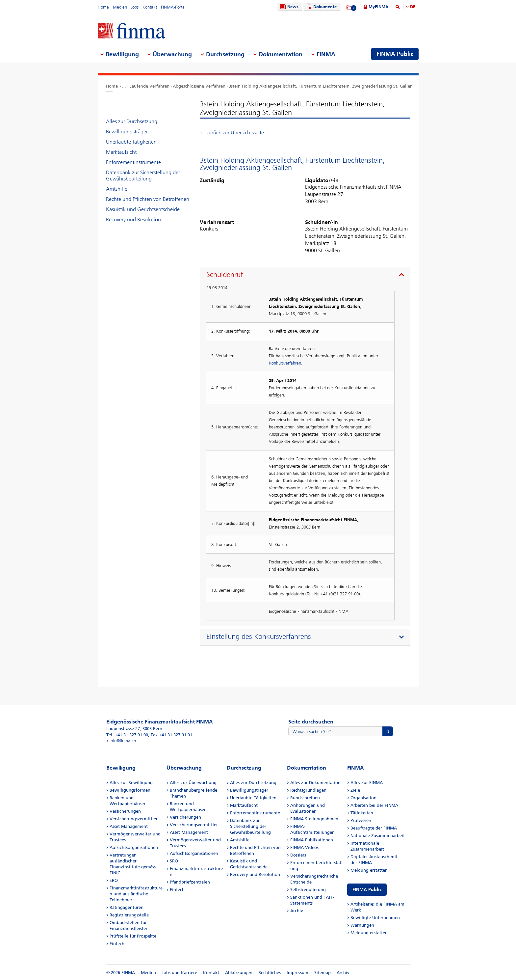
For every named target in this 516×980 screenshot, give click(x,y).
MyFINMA (378, 7)
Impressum (297, 973)
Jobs (135, 7)
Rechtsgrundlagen (308, 790)
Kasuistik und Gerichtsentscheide (143, 209)
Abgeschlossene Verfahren (199, 86)
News (289, 7)
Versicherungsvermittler (134, 819)
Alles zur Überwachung (193, 783)
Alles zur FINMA (367, 783)
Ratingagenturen (127, 907)
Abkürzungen (239, 973)
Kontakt (150, 7)
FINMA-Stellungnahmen (314, 819)
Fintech (117, 944)
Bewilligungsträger (127, 132)
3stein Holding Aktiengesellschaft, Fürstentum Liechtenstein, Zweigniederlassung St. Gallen (321, 86)
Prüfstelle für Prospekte (133, 936)
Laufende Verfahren (149, 86)
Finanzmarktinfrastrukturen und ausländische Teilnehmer (136, 894)
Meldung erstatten (369, 870)
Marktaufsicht (121, 152)
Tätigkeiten (362, 813)
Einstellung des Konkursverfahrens (259, 637)
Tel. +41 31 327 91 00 (127, 735)
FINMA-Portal (173, 7)
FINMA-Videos (304, 847)
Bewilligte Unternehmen (375, 918)
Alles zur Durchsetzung (132, 121)
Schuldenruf (225, 275)
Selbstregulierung (308, 890)
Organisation (363, 798)
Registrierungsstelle (129, 915)
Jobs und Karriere (180, 973)
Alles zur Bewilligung (131, 783)
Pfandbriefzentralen (190, 882)
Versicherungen (125, 811)
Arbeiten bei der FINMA (374, 805)
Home (103, 7)
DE (413, 7)
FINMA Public (367, 890)
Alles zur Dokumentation (315, 783)
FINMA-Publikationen (312, 840)
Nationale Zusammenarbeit (378, 836)
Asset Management (129, 826)
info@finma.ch (123, 741)
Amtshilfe (117, 189)
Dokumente (321, 7)
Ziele (355, 790)
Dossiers (298, 855)
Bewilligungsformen (130, 790)
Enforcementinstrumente (133, 162)
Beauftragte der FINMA (374, 828)
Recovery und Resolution (133, 219)
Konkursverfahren (285, 363)
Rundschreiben (305, 798)
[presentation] (307, 276)
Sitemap (322, 973)
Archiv (297, 911)
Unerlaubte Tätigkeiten (131, 142)
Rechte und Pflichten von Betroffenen (148, 199)
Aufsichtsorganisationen (134, 847)
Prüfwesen (361, 820)
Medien (120, 7)
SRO (114, 880)
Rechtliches (270, 973)
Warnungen (362, 925)
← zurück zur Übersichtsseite (232, 133)
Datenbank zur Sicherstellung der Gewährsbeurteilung (143, 176)
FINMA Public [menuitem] (395, 54)
